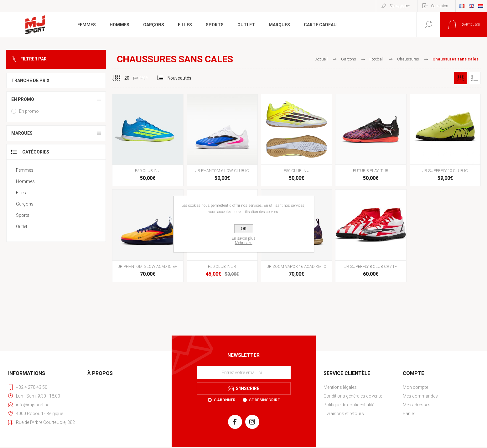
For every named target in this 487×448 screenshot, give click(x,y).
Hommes (25, 181)
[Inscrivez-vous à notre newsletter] (244, 372)
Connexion (440, 6)
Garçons (25, 204)
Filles (21, 193)
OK (244, 229)
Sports (23, 215)
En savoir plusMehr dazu (244, 241)
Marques (22, 133)
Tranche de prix (30, 81)
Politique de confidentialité (349, 405)
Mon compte (415, 387)
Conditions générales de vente (353, 396)
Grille (460, 78)
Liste (474, 78)
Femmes (25, 170)
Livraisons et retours (344, 414)
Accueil (321, 59)
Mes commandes (420, 396)
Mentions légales (340, 387)
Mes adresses (417, 405)
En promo (23, 99)
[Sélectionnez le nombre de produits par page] (122, 78)
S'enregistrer (400, 6)
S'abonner (225, 400)
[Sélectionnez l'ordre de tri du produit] (180, 78)
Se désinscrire (264, 400)
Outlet (22, 227)
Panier (409, 414)
